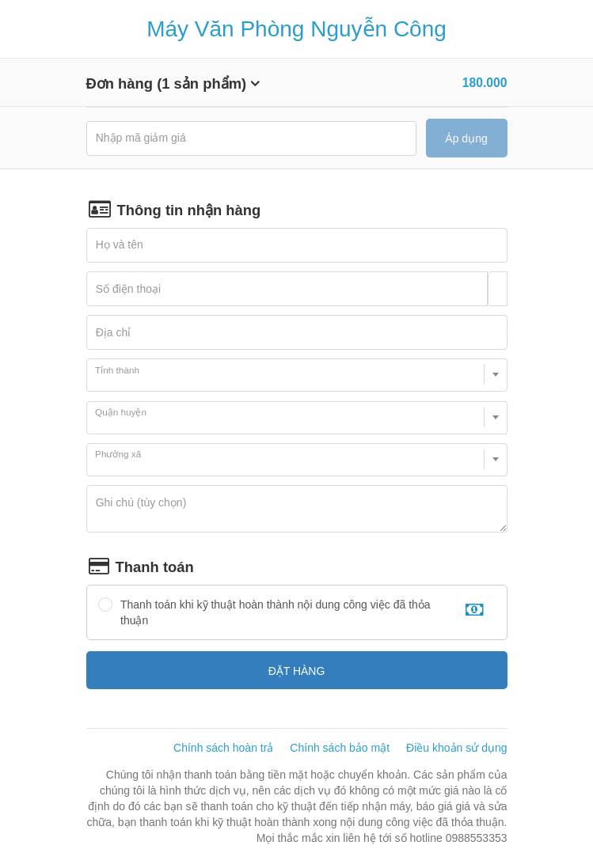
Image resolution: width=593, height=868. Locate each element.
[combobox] (297, 375)
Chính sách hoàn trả (223, 748)
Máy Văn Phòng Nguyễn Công (296, 29)
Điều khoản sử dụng (456, 748)
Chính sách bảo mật (340, 748)
